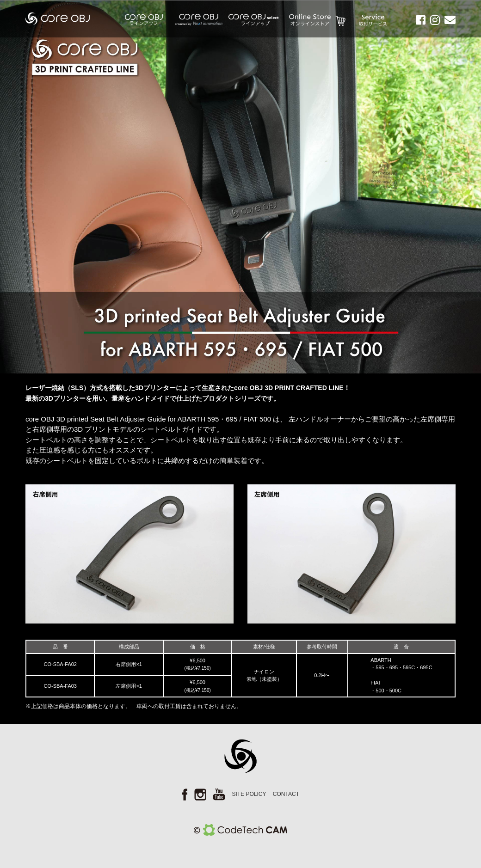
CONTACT (286, 794)
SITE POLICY (249, 794)
